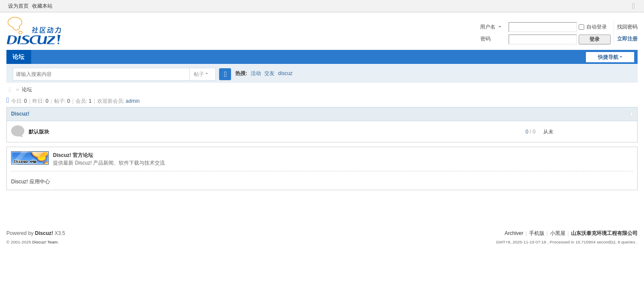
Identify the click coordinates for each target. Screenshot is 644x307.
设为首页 (18, 6)
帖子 (199, 74)
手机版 (537, 233)
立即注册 (627, 39)
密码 (486, 39)
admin (133, 101)
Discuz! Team (45, 242)
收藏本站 (42, 6)
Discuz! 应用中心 (31, 182)
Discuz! (20, 114)
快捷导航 (608, 57)
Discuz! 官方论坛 (73, 155)
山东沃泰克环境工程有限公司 (10, 90)
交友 (269, 73)
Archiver (514, 233)
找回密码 (627, 27)
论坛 (18, 57)
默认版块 (39, 132)
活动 (256, 73)
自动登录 (593, 27)
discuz (285, 73)
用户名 (488, 27)
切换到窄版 (634, 10)
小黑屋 (558, 233)
